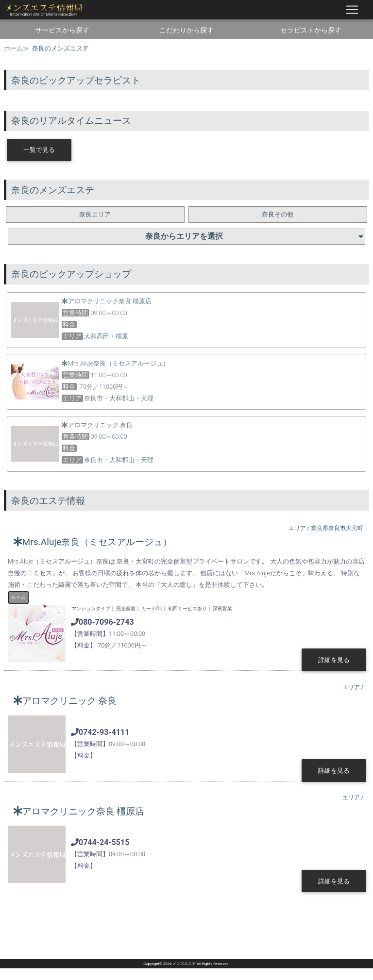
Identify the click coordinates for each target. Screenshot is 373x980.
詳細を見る (334, 660)
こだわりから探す (186, 30)
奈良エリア (95, 214)
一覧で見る (39, 150)
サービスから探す (62, 30)
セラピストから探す (311, 30)
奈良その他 (278, 214)
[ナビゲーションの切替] (352, 10)
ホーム (13, 48)
